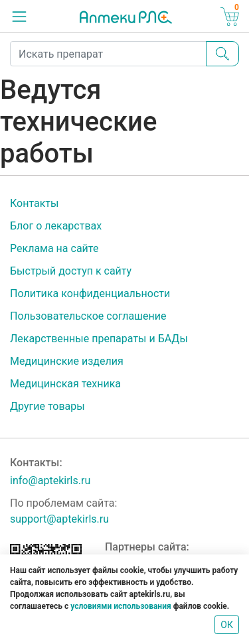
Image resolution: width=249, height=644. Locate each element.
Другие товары (47, 406)
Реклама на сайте (54, 248)
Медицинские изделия (67, 361)
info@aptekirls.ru (50, 481)
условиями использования (121, 606)
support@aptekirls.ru (59, 519)
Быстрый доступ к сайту (71, 271)
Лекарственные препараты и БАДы (99, 339)
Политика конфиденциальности (90, 293)
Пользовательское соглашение (88, 316)
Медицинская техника (65, 384)
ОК (227, 625)
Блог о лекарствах (56, 226)
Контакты (34, 203)
